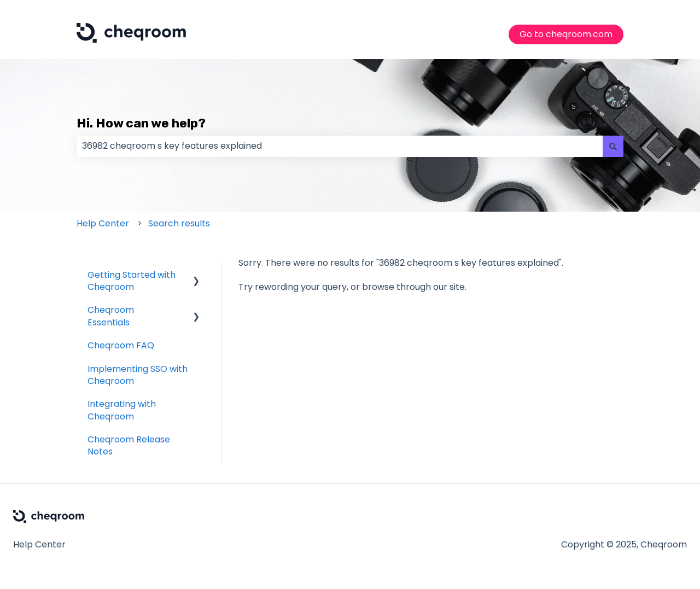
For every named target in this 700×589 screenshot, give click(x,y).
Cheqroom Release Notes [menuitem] (129, 445)
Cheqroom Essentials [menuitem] (111, 316)
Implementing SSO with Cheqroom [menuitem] (138, 375)
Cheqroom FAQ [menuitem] (121, 345)
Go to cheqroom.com (566, 34)
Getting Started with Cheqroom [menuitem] (132, 281)
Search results (179, 223)
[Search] (613, 146)
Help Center (103, 223)
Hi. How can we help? (141, 123)
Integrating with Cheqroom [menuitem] (122, 410)
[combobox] (340, 146)
